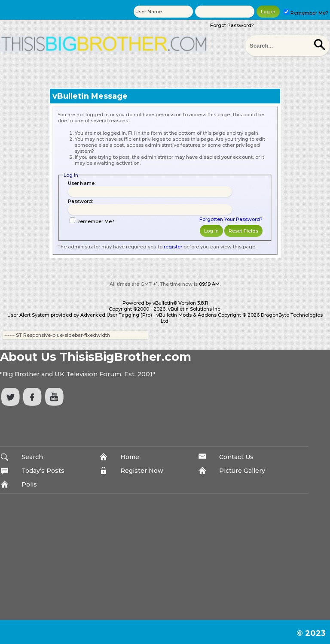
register (173, 247)
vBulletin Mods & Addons (186, 315)
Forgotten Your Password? (231, 219)
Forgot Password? (232, 25)
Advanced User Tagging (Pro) (116, 315)
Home (130, 457)
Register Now (142, 471)
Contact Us (236, 457)
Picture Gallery (242, 471)
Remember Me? (306, 13)
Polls (29, 484)
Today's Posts (43, 471)
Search (32, 457)
